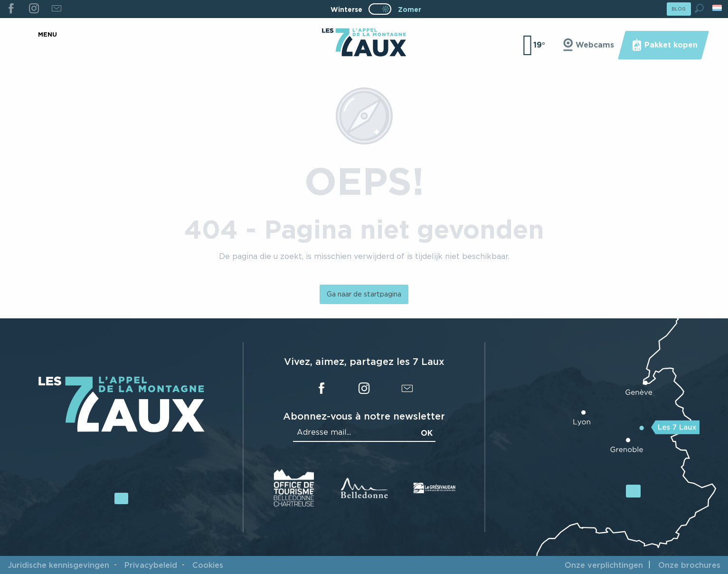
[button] (699, 8)
